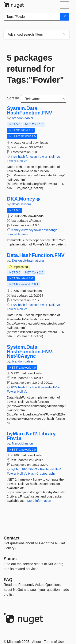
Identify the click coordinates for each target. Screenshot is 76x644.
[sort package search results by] (44, 99)
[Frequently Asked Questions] (8, 580)
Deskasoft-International (28, 260)
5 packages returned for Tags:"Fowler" (36, 69)
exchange (51, 230)
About (37, 642)
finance (23, 234)
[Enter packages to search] (32, 17)
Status (10, 559)
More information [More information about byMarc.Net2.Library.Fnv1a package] (39, 501)
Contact (12, 538)
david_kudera (22, 204)
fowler (39, 230)
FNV (14, 157)
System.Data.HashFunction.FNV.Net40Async (30, 352)
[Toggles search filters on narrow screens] (65, 35)
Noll (20, 161)
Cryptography (46, 473)
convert (12, 234)
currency (27, 230)
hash (22, 157)
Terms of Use (54, 642)
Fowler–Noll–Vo (49, 157)
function (32, 157)
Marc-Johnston (22, 443)
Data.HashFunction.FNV (36, 255)
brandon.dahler (23, 118)
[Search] (65, 17)
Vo (26, 161)
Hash (32, 473)
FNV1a (34, 469)
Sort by (13, 98)
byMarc (16, 469)
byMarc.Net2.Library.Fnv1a (32, 436)
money (16, 230)
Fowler (12, 161)
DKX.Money (21, 199)
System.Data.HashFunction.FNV (30, 111)
